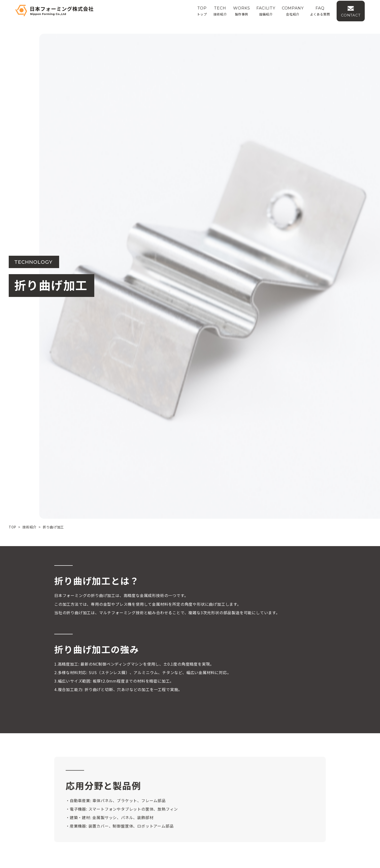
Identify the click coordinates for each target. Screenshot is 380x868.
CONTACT (362, 19)
